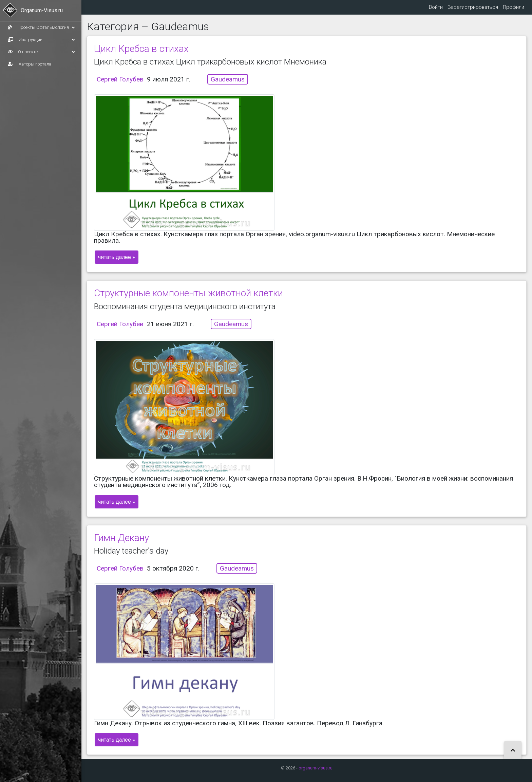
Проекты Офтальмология (41, 27)
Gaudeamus (228, 85)
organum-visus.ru (316, 768)
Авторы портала (30, 64)
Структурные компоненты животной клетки (188, 299)
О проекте (41, 52)
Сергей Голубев (120, 85)
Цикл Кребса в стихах (141, 54)
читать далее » (117, 263)
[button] (513, 751)
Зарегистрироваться (472, 10)
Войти (434, 10)
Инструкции (41, 40)
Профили (513, 10)
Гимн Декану (121, 543)
